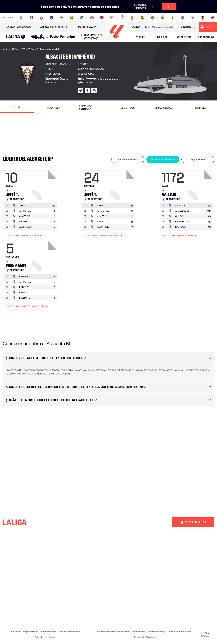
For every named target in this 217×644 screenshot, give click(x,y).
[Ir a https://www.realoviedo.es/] (173, 18)
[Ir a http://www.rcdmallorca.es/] (142, 18)
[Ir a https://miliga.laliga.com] (208, 27)
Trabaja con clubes (45, 637)
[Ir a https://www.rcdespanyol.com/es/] (132, 18)
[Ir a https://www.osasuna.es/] (41, 18)
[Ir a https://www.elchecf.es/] (62, 18)
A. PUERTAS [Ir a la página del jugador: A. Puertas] (25, 211)
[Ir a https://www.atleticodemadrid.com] (31, 18)
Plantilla (54, 108)
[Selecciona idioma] (187, 27)
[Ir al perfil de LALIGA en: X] (81, 91)
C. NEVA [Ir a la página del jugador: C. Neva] (179, 216)
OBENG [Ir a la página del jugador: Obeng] (23, 222)
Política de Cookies (144, 637)
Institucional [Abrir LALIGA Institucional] (18, 27)
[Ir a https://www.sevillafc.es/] (193, 18)
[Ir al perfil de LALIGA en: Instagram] (94, 91)
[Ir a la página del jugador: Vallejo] (201, 184)
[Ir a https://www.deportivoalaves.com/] (52, 18)
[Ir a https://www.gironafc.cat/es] (92, 18)
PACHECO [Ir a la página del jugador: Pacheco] (180, 227)
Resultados (127, 108)
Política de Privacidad (180, 631)
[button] (16, 37)
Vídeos (140, 37)
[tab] (128, 159)
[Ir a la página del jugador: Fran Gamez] (45, 255)
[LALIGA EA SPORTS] (16, 37)
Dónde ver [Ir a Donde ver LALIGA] (87, 27)
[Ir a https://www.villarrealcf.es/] (213, 18)
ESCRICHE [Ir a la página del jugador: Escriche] (24, 298)
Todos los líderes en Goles (24, 236)
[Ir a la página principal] (117, 40)
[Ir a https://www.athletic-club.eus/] (21, 18)
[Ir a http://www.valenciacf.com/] (203, 18)
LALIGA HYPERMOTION (163, 159)
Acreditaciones (48, 631)
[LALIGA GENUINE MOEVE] (91, 37)
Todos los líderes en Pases (180, 236)
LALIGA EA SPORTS (128, 159)
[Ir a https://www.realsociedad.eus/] (183, 18)
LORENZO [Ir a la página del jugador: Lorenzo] (24, 287)
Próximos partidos (86, 108)
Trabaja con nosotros (69, 631)
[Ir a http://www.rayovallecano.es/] (112, 18)
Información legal (157, 631)
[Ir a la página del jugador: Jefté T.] (45, 184)
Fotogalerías (206, 37)
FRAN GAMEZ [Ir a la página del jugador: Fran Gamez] (182, 222)
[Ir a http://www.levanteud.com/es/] (102, 18)
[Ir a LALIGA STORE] (162, 27)
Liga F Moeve (198, 159)
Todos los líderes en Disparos (104, 236)
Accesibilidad (139, 631)
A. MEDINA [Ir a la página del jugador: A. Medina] (25, 216)
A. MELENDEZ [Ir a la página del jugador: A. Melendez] (182, 211)
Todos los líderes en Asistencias (27, 306)
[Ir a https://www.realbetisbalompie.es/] (152, 18)
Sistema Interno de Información (113, 631)
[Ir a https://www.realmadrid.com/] (162, 18)
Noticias (162, 37)
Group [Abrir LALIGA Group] (140, 27)
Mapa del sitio (30, 631)
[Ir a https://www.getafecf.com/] (82, 18)
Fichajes (200, 108)
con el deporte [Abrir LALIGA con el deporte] (53, 27)
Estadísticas (184, 37)
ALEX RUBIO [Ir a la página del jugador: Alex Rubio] (25, 227)
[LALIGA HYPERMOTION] (39, 37)
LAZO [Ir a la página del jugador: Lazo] (100, 222)
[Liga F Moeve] (63, 37)
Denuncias (15, 631)
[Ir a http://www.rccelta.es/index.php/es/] (122, 18)
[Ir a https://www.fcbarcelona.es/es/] (72, 18)
